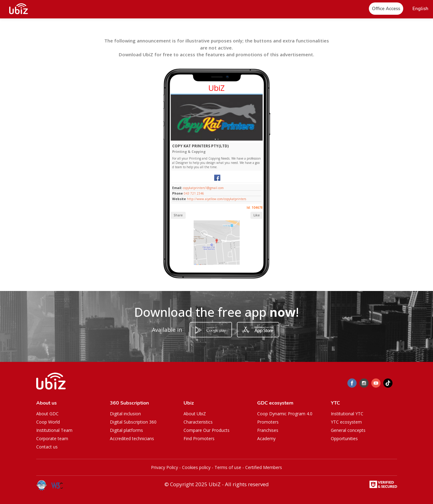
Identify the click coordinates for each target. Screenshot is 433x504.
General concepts (348, 430)
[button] (420, 9)
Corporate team (52, 438)
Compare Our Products (207, 430)
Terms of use (228, 467)
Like (257, 215)
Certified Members (264, 467)
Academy (266, 438)
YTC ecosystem (346, 422)
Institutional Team (54, 430)
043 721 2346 (194, 193)
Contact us (47, 447)
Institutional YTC (347, 414)
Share (178, 215)
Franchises (268, 430)
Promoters (268, 422)
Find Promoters (199, 438)
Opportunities (344, 438)
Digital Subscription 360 (133, 422)
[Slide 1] (215, 139)
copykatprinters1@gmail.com (203, 188)
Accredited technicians (132, 438)
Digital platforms (126, 430)
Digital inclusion (125, 414)
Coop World (48, 422)
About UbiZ (195, 414)
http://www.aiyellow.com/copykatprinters (216, 199)
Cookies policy (196, 467)
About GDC (47, 414)
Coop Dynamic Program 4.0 (285, 414)
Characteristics (198, 422)
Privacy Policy (164, 467)
